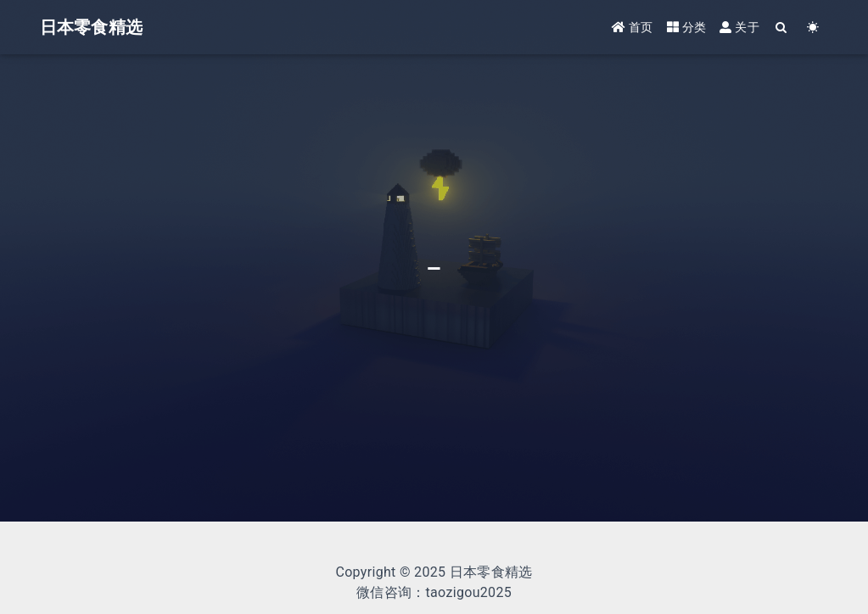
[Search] (782, 28)
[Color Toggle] (813, 28)
